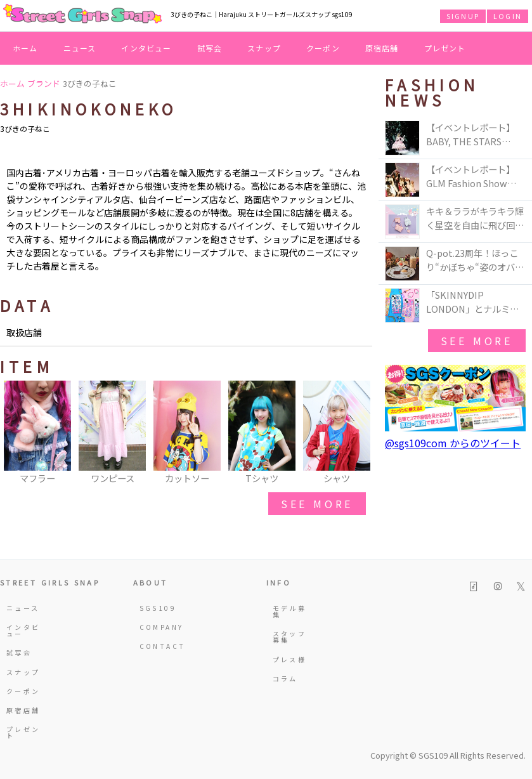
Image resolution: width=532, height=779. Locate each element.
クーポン (323, 48)
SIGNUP (463, 16)
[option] (37, 433)
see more (317, 504)
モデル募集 (289, 611)
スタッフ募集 (289, 637)
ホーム (25, 48)
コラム (285, 678)
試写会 (210, 48)
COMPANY (159, 627)
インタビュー (146, 48)
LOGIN (508, 16)
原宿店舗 (382, 48)
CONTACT (159, 646)
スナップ (264, 48)
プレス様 (289, 659)
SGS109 (158, 608)
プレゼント (445, 48)
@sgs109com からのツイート (453, 443)
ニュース (80, 48)
